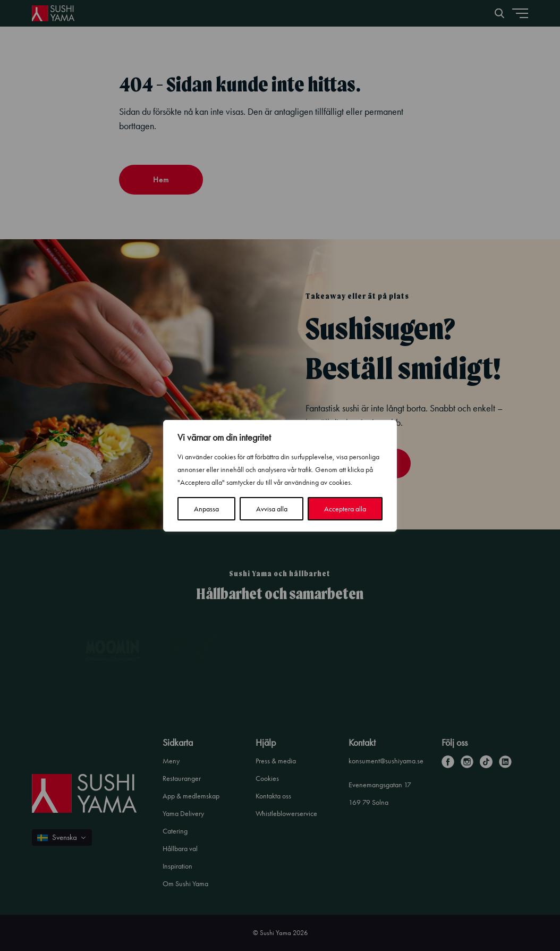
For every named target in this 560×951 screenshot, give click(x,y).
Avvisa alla (272, 509)
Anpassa (206, 509)
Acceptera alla (345, 509)
